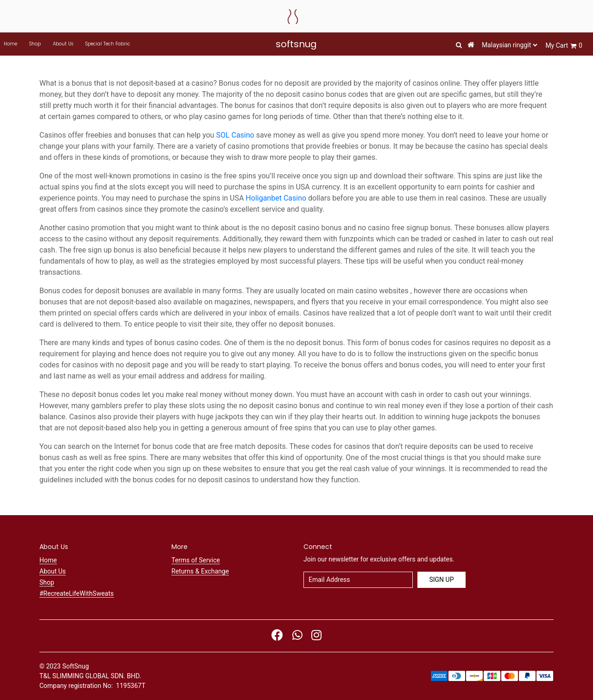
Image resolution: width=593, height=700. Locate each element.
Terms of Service (196, 560)
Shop (35, 44)
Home (10, 44)
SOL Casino (235, 135)
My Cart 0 (564, 45)
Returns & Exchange (200, 571)
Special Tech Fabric (108, 44)
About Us (63, 44)
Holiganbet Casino (276, 198)
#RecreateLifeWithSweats (77, 593)
